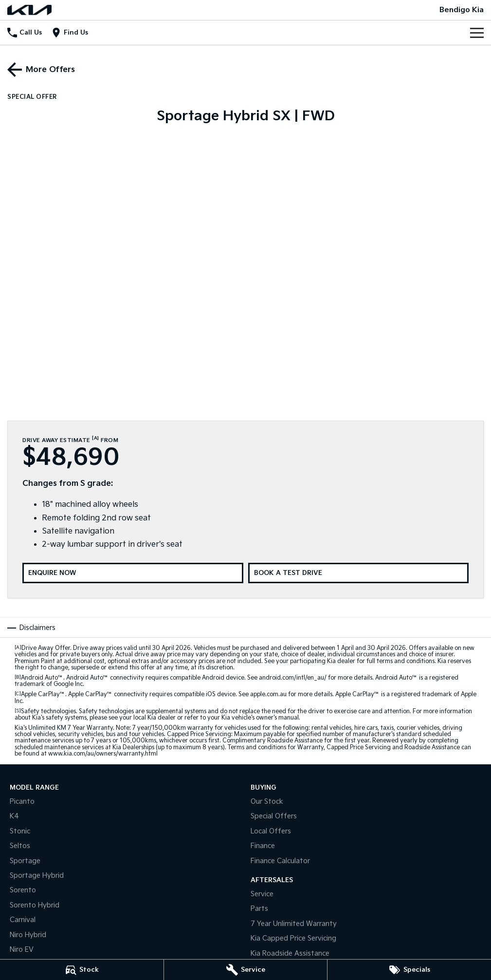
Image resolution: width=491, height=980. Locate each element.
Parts (259, 909)
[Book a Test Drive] (359, 573)
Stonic (20, 831)
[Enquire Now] (133, 573)
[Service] (246, 970)
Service (262, 894)
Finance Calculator (280, 861)
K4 (14, 816)
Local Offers (271, 831)
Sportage (25, 861)
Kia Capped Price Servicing (293, 938)
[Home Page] (29, 10)
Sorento (23, 890)
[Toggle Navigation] (477, 33)
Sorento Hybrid (35, 905)
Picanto (22, 802)
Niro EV (22, 950)
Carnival (23, 920)
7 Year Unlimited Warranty (294, 924)
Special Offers (274, 816)
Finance (263, 846)
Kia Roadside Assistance (290, 953)
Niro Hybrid (28, 935)
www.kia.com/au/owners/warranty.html (103, 754)
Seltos (20, 846)
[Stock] (82, 970)
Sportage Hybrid (37, 876)
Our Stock (267, 802)
